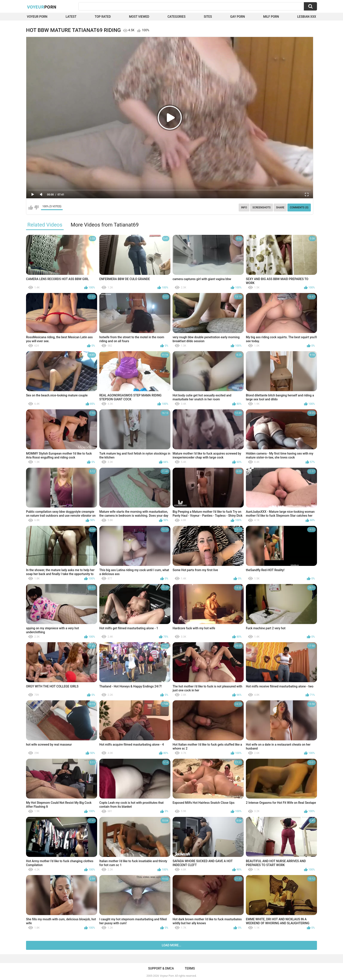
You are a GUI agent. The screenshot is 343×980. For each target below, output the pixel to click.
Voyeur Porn (37, 17)
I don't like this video (36, 208)
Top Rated (103, 17)
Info (244, 208)
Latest (71, 17)
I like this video (31, 208)
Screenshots (262, 208)
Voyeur (42, 7)
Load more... (172, 945)
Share (280, 208)
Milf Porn (271, 17)
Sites (208, 17)
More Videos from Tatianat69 (105, 225)
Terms (190, 968)
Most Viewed (139, 17)
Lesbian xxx (307, 17)
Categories (177, 17)
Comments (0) (299, 208)
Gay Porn (237, 17)
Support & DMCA (161, 968)
